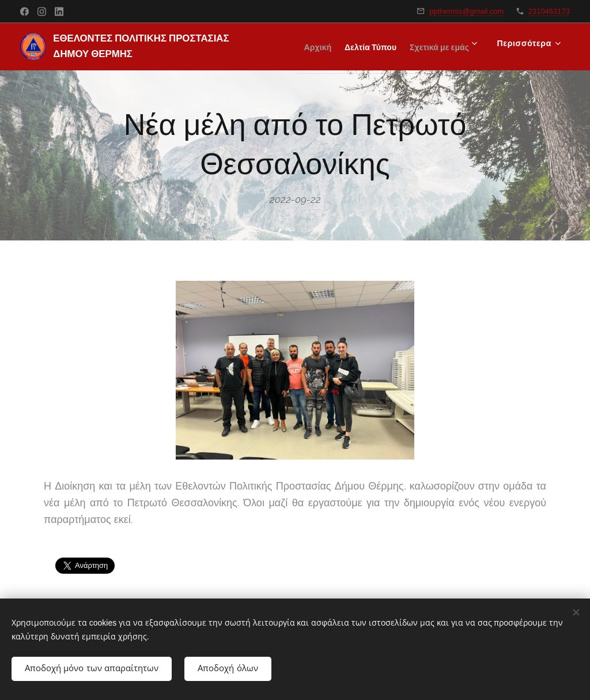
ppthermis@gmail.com (467, 11)
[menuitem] (385, 47)
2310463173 (549, 11)
